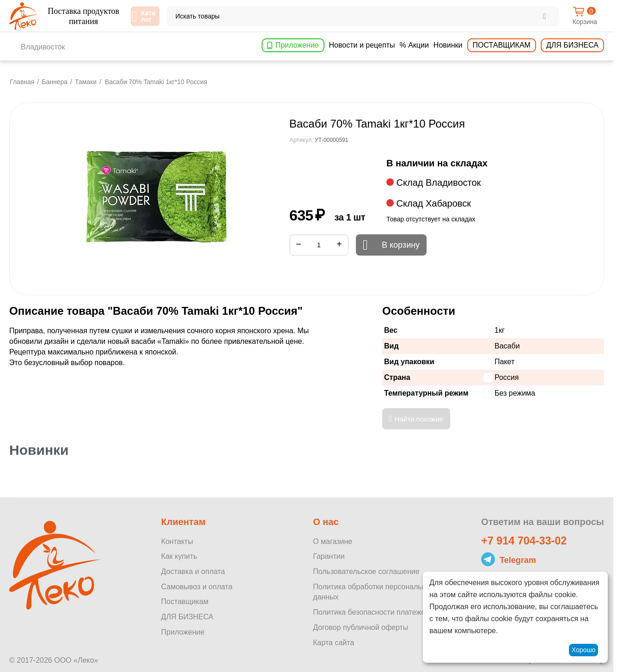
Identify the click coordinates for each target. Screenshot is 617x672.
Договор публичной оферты (360, 627)
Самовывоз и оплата (197, 587)
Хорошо (584, 650)
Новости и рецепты (362, 45)
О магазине (333, 541)
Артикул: (301, 140)
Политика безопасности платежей (371, 612)
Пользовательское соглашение (366, 571)
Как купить (179, 556)
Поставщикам (502, 45)
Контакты (177, 541)
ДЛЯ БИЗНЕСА (187, 617)
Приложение (297, 45)
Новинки (448, 45)
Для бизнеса (572, 45)
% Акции (414, 45)
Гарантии (329, 556)
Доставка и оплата (193, 571)
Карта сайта (333, 643)
